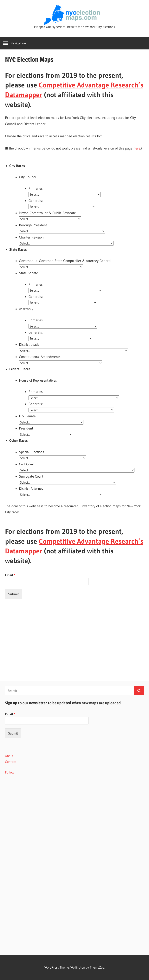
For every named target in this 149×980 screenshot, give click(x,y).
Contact (10, 762)
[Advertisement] (75, 632)
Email (10, 575)
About (9, 756)
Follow (10, 772)
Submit (13, 594)
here (137, 148)
